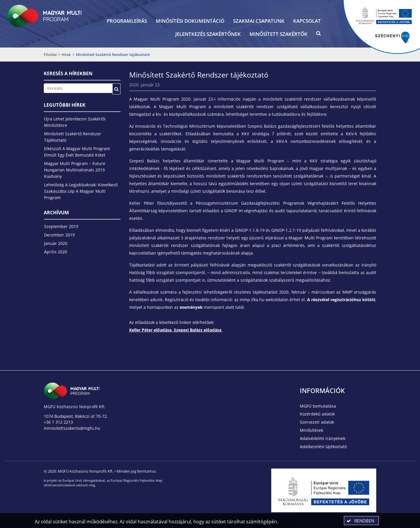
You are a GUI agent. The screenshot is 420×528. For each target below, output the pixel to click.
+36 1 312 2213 (58, 422)
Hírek (66, 55)
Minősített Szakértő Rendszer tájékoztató (73, 137)
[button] (318, 35)
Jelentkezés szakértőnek (208, 34)
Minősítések (311, 430)
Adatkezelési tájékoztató (323, 447)
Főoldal (50, 55)
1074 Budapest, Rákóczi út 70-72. (76, 416)
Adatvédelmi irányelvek (323, 438)
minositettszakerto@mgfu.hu (72, 428)
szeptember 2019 (61, 226)
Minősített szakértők (278, 34)
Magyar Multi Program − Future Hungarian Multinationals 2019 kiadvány (75, 170)
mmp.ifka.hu (252, 300)
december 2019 (59, 235)
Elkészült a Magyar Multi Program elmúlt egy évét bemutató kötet (77, 152)
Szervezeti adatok (317, 422)
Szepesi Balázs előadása (198, 330)
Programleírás (127, 21)
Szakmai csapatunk (259, 21)
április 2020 (56, 252)
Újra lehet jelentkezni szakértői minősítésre (75, 122)
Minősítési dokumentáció (190, 21)
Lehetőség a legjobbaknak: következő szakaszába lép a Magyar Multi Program (81, 191)
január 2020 (56, 243)
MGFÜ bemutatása (318, 406)
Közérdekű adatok (317, 414)
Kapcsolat (307, 21)
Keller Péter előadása (150, 330)
